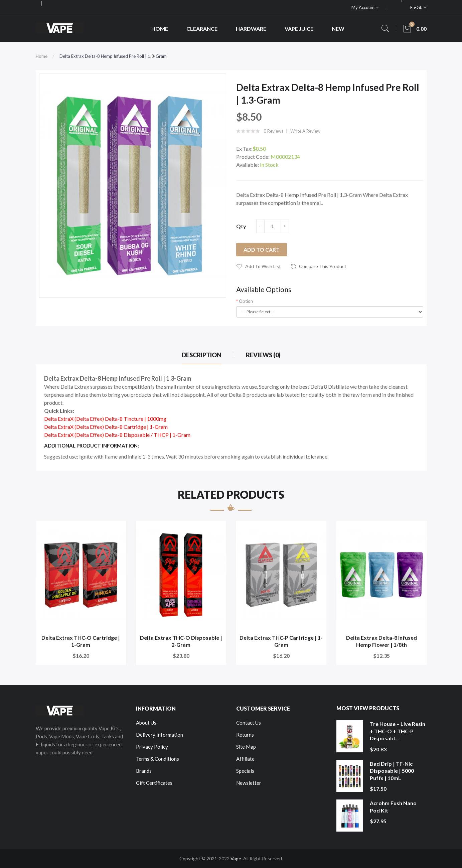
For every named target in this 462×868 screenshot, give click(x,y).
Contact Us (249, 723)
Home (42, 56)
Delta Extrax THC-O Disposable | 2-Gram (181, 641)
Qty (241, 226)
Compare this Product (323, 266)
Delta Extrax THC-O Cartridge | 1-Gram (81, 641)
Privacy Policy (152, 747)
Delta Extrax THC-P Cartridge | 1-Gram (281, 641)
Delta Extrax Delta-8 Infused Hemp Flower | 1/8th (381, 641)
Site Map (246, 747)
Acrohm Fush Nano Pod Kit (393, 807)
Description (202, 355)
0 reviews (273, 131)
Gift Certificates (154, 783)
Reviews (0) (263, 355)
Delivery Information (160, 735)
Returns (245, 735)
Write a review (305, 131)
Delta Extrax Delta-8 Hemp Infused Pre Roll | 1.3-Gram (113, 56)
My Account (365, 7)
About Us (146, 723)
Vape (236, 858)
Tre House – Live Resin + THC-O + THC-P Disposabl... (398, 731)
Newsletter (249, 783)
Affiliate (245, 759)
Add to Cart (262, 250)
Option (246, 301)
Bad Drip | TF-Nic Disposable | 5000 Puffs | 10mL (392, 771)
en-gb (418, 7)
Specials (245, 771)
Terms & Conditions (158, 759)
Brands (144, 771)
